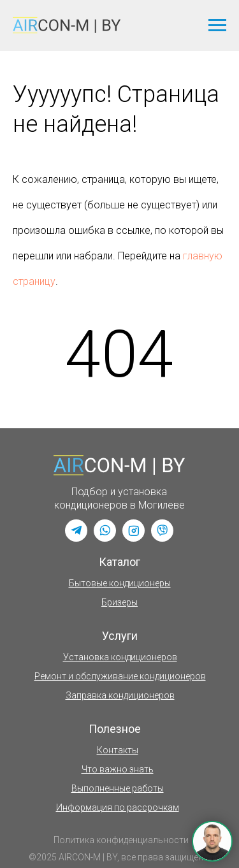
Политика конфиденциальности (121, 840)
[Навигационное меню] (217, 25)
